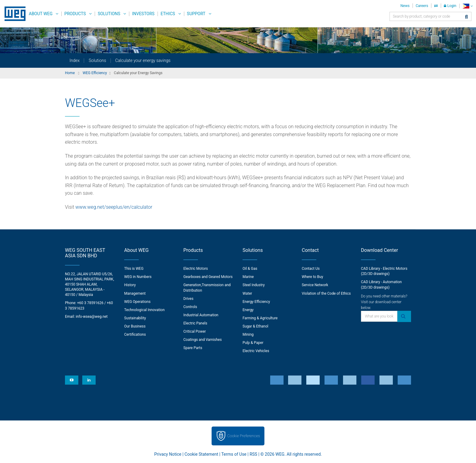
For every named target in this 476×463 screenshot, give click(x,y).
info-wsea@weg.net (92, 317)
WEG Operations (137, 302)
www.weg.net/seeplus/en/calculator (114, 207)
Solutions (109, 14)
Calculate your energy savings (143, 60)
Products (75, 14)
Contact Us (311, 269)
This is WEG (134, 269)
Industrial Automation (201, 315)
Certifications (135, 334)
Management (135, 293)
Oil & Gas (250, 269)
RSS (253, 454)
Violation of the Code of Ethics (326, 293)
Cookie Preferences (244, 436)
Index (75, 60)
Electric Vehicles (256, 351)
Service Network (315, 285)
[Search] (466, 17)
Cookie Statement (201, 454)
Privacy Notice (168, 454)
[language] (468, 6)
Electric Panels (195, 323)
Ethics (168, 14)
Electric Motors (196, 269)
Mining (248, 334)
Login (450, 6)
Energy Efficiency (256, 302)
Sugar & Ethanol (255, 326)
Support (196, 14)
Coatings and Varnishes (202, 340)
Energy (248, 310)
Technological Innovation (144, 310)
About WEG (41, 14)
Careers (422, 6)
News (405, 6)
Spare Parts (193, 348)
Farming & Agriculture (260, 318)
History (130, 285)
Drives (188, 299)
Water (247, 293)
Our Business (135, 326)
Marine (248, 277)
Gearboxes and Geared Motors (208, 277)
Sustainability (135, 318)
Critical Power (195, 331)
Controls (190, 307)
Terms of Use (234, 454)
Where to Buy (312, 277)
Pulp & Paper (253, 343)
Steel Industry (254, 285)
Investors (143, 14)
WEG (13, 14)
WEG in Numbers (138, 277)
